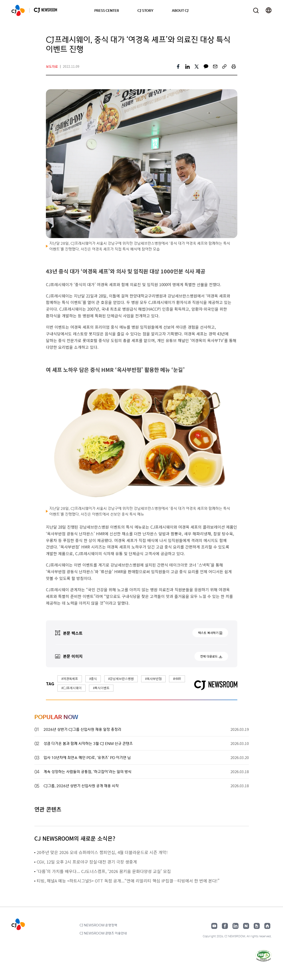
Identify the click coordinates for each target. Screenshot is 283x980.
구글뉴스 (257, 926)
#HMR (177, 679)
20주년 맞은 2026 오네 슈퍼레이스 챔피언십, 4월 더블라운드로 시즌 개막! (102, 852)
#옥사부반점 (153, 679)
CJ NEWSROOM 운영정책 (98, 925)
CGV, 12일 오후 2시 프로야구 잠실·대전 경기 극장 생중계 (87, 862)
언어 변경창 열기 (269, 10)
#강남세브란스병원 (121, 679)
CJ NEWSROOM (18, 10)
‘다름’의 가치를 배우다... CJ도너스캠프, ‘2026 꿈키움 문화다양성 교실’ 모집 (104, 871)
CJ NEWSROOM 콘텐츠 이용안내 (103, 933)
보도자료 (52, 66)
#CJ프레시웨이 (71, 688)
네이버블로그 (246, 926)
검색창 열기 (256, 11)
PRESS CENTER (107, 10)
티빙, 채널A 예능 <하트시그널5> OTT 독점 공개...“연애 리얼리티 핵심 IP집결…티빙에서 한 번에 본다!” (128, 881)
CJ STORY (145, 10)
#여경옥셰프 (70, 679)
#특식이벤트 (101, 688)
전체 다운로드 (209, 656)
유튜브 (214, 926)
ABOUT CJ (180, 10)
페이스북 (225, 926)
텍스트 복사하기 (208, 633)
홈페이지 (267, 926)
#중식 (93, 679)
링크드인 (235, 926)
